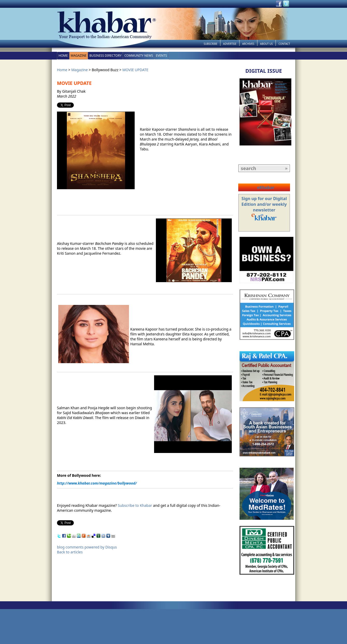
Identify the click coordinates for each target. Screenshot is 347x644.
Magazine (79, 56)
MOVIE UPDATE (135, 70)
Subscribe (210, 44)
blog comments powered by (87, 547)
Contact (284, 44)
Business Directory (105, 56)
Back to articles (70, 552)
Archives (248, 44)
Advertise (230, 44)
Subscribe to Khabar (135, 505)
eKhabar (266, 187)
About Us (266, 44)
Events (161, 56)
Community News (139, 56)
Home (63, 56)
